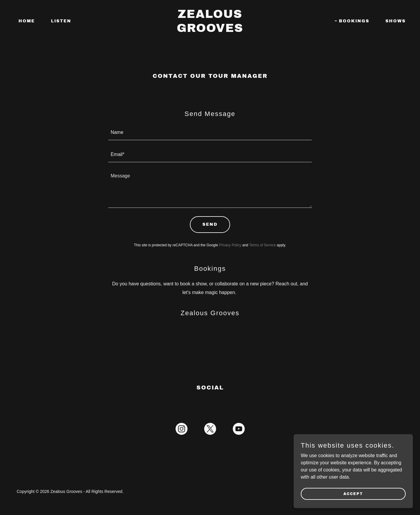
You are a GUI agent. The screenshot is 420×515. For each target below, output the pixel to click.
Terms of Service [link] (262, 245)
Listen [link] (61, 21)
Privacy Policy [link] (230, 245)
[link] (210, 30)
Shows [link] (396, 21)
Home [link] (27, 21)
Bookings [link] (354, 21)
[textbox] (210, 133)
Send (210, 224)
